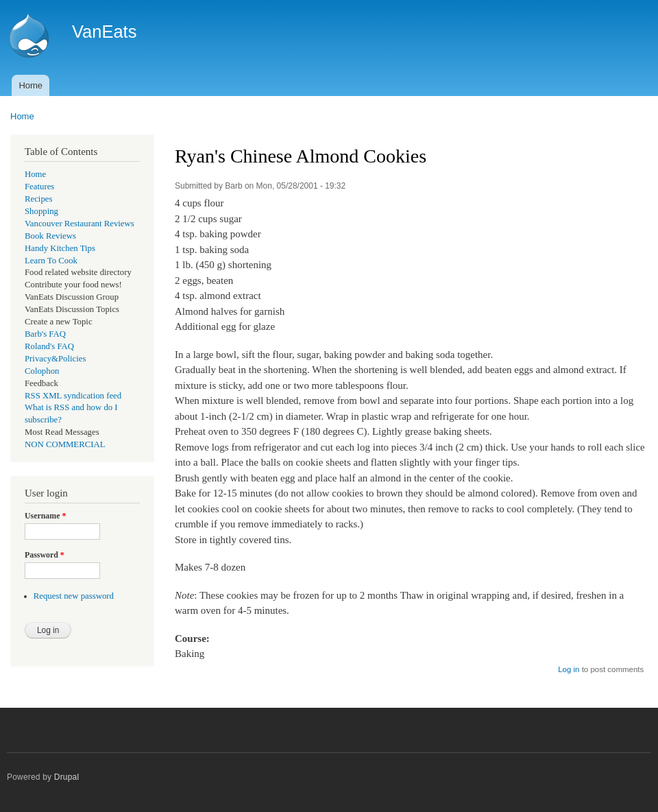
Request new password (74, 596)
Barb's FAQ (45, 334)
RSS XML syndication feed (73, 396)
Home (31, 85)
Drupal (67, 777)
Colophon (42, 371)
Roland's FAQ (49, 346)
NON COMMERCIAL (65, 444)
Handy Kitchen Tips (60, 248)
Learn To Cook (51, 261)
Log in (569, 669)
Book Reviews (50, 236)
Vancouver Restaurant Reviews (80, 224)
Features (39, 187)
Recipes (38, 199)
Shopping (41, 211)
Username (45, 516)
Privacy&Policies (55, 359)
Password (45, 555)
